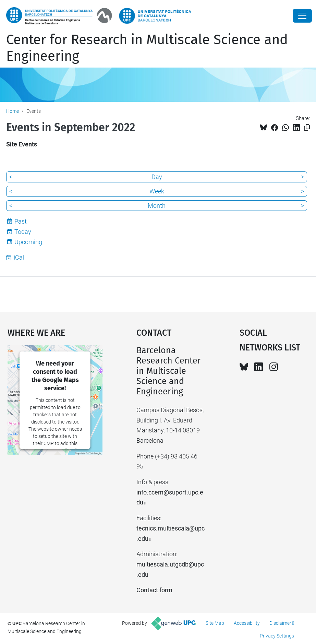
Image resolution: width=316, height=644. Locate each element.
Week (157, 191)
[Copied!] (307, 128)
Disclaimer (280, 623)
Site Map (215, 623)
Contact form (154, 590)
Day (157, 177)
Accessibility (247, 623)
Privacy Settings (277, 636)
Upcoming (28, 242)
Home (13, 111)
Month (157, 206)
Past (21, 221)
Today (23, 232)
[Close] (302, 16)
